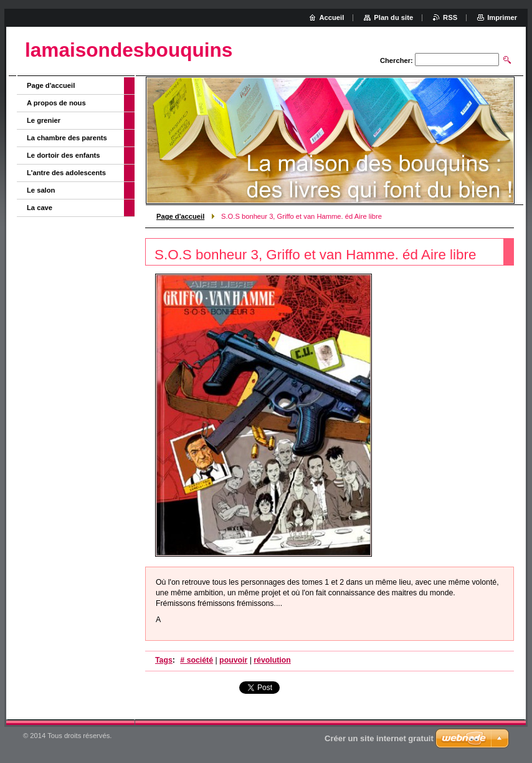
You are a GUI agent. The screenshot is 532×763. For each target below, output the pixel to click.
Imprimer (502, 17)
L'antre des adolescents (66, 173)
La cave (40, 208)
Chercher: (397, 60)
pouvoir (233, 660)
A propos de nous (56, 103)
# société (197, 660)
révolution (272, 660)
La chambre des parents (67, 138)
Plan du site (393, 17)
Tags (164, 660)
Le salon (41, 190)
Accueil (332, 17)
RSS (450, 17)
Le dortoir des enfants (64, 155)
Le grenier (44, 120)
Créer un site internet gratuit (379, 738)
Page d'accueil (180, 216)
